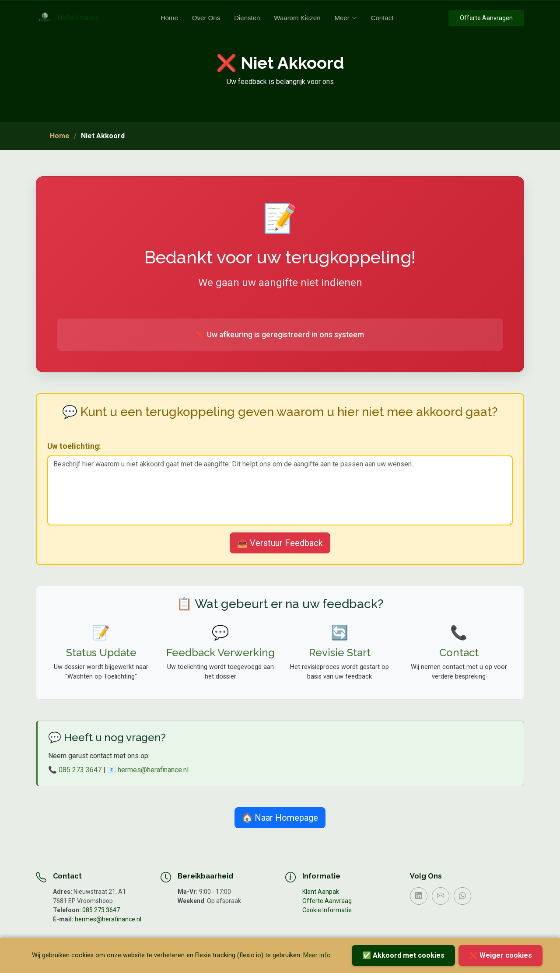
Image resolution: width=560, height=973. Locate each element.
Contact (382, 18)
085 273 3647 (80, 770)
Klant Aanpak (321, 892)
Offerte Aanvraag (327, 901)
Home (169, 18)
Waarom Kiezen (297, 18)
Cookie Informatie (327, 910)
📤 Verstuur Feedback (280, 543)
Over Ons (206, 18)
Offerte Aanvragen (486, 18)
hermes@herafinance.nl (153, 770)
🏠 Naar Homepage (280, 818)
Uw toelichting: (74, 446)
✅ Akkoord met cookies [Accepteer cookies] (403, 955)
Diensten (247, 18)
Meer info (317, 955)
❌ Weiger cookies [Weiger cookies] (500, 955)
